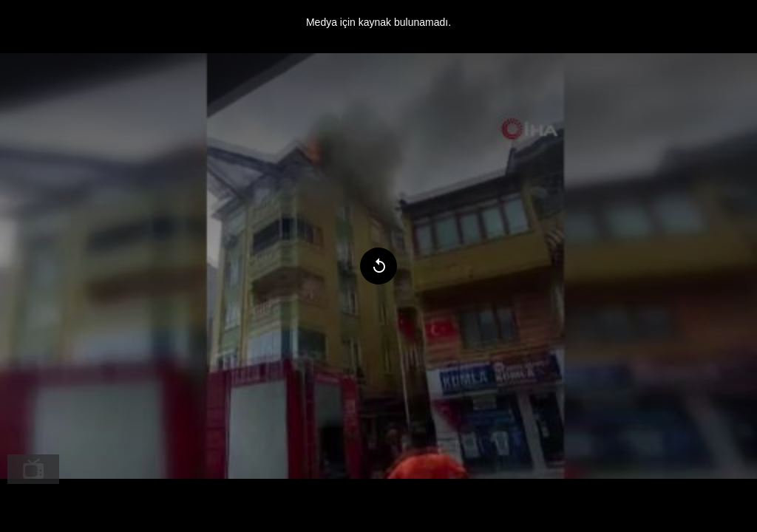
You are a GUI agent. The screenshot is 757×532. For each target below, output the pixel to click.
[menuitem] (33, 469)
